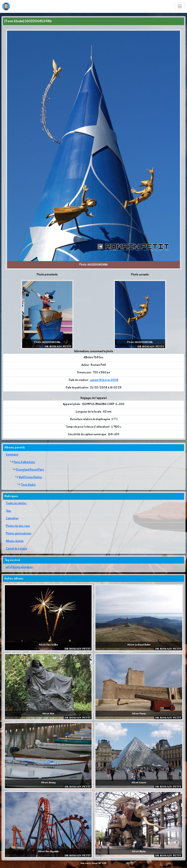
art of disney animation (19, 567)
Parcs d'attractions (24, 462)
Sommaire (12, 455)
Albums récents (15, 541)
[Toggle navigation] (180, 6)
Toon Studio (28, 485)
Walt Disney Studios (30, 477)
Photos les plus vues (18, 526)
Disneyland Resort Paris (30, 470)
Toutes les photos (16, 503)
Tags (9, 511)
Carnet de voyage (16, 549)
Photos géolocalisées (19, 534)
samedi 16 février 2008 (104, 380)
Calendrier (12, 519)
